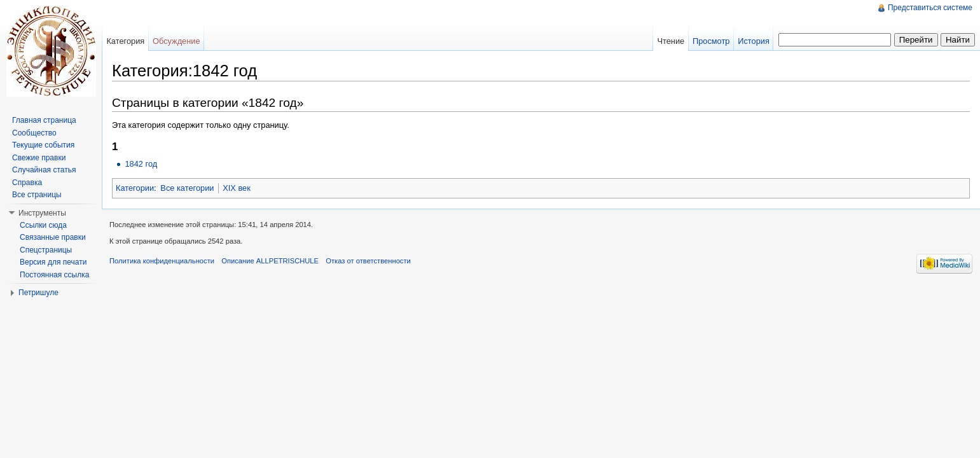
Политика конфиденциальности (162, 261)
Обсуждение (176, 41)
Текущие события (43, 145)
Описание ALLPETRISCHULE (270, 261)
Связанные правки (53, 237)
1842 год (141, 164)
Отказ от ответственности (368, 261)
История (754, 41)
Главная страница (44, 120)
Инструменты (42, 213)
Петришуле (38, 293)
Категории (135, 188)
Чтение (671, 41)
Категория (125, 41)
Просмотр (711, 41)
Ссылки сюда (43, 225)
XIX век (237, 188)
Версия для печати (53, 262)
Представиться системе (930, 8)
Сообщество (34, 133)
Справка (27, 183)
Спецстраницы (46, 250)
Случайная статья (44, 170)
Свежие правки (39, 158)
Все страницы (37, 195)
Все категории (187, 188)
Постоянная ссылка (54, 275)
